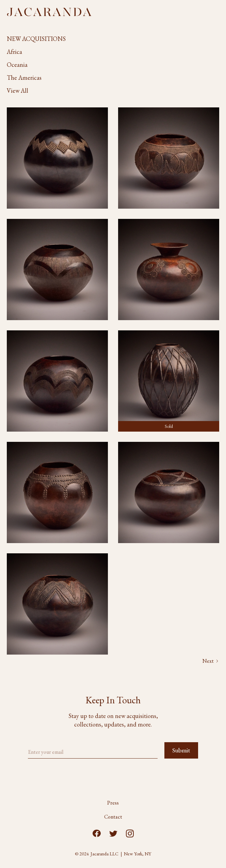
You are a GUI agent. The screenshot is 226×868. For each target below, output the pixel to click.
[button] (217, 12)
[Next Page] (211, 661)
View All (18, 91)
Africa (14, 52)
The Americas (24, 78)
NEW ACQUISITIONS (36, 39)
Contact (113, 817)
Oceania (17, 65)
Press (113, 803)
